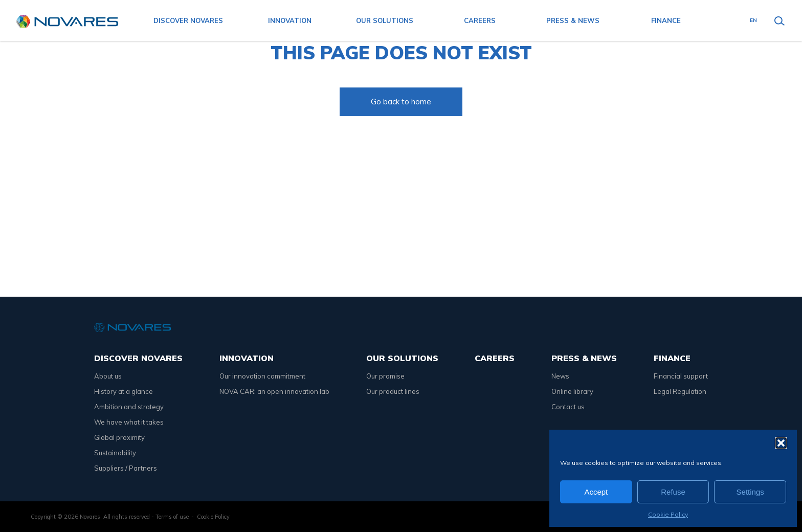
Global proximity (119, 437)
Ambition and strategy (129, 407)
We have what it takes (129, 422)
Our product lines (393, 391)
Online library (572, 391)
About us (108, 376)
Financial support (681, 376)
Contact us (568, 407)
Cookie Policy (668, 514)
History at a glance (124, 391)
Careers (480, 20)
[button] (781, 443)
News (560, 376)
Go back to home (401, 102)
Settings (750, 492)
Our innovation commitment (262, 376)
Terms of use (172, 517)
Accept (596, 492)
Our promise (385, 376)
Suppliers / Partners (126, 468)
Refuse (673, 492)
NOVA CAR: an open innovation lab (274, 391)
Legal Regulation (680, 391)
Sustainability (115, 453)
